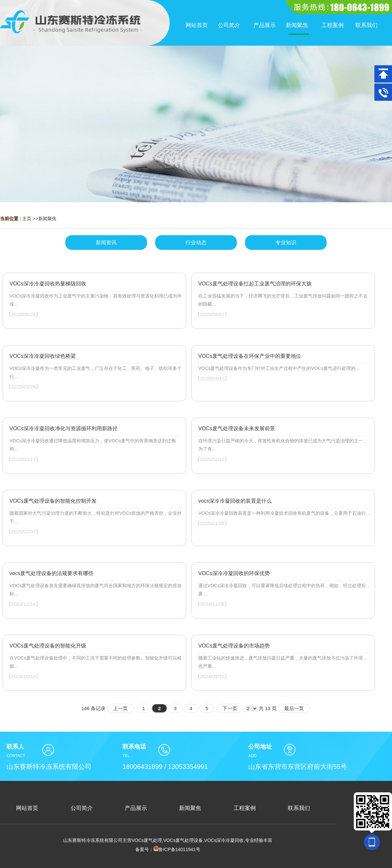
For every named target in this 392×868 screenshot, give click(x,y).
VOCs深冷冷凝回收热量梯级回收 (48, 284)
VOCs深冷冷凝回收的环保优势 (234, 573)
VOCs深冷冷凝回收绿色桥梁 (43, 356)
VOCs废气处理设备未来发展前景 (237, 428)
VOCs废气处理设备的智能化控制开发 (53, 501)
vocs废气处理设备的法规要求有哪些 (51, 573)
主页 (27, 219)
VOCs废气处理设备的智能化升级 (48, 646)
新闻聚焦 (47, 219)
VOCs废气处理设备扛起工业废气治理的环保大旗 (255, 284)
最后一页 (294, 708)
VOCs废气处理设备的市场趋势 (234, 646)
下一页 (230, 708)
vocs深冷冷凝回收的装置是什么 (235, 501)
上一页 (120, 708)
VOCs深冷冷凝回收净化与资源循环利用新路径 (64, 428)
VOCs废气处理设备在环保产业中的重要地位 (250, 356)
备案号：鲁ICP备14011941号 (168, 849)
